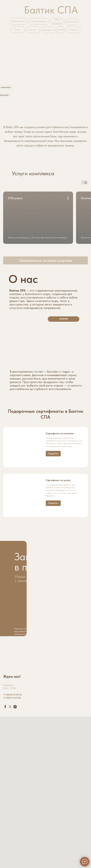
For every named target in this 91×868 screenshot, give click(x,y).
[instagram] (15, 707)
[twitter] (10, 707)
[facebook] (5, 707)
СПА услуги (15, 198)
